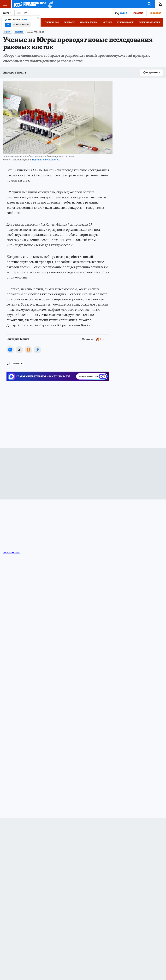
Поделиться (151, 73)
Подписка (155, 13)
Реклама (138, 13)
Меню (4, 4)
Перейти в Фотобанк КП (46, 160)
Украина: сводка (89, 22)
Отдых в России (125, 22)
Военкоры (69, 22)
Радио (123, 13)
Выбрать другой (21, 25)
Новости (8, 32)
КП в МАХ (107, 22)
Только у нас (52, 22)
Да (8, 25)
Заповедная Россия (149, 22)
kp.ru (103, 339)
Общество (19, 32)
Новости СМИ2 (12, 553)
